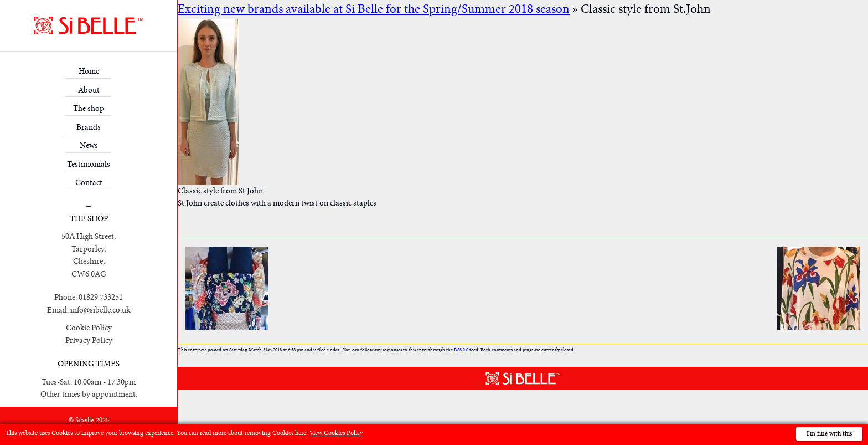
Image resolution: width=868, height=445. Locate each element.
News (89, 145)
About (89, 90)
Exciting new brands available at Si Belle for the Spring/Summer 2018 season (374, 9)
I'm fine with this (829, 434)
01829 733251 (101, 297)
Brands (89, 127)
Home (89, 71)
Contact (89, 183)
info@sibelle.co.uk (100, 310)
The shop (89, 108)
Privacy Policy (89, 341)
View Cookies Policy (336, 433)
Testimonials (89, 164)
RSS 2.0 (461, 350)
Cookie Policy (89, 328)
